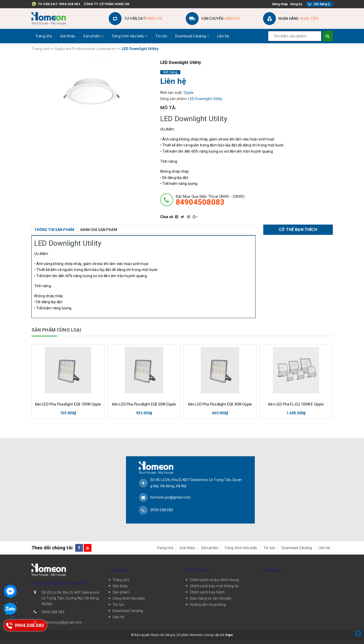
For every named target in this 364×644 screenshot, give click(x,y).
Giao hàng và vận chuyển (211, 598)
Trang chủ (44, 36)
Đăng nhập (280, 4)
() (322, 4)
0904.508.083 (69, 4)
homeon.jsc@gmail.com (170, 497)
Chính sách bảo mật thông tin (214, 586)
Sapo (229, 635)
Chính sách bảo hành (207, 592)
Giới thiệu (68, 36)
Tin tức (161, 36)
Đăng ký (296, 4)
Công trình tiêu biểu (130, 36)
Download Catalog (192, 36)
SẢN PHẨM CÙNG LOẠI (56, 330)
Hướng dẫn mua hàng (208, 605)
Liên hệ (223, 36)
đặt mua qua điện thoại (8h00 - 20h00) (210, 200)
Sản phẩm (94, 36)
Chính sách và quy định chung (215, 580)
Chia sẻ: (167, 217)
